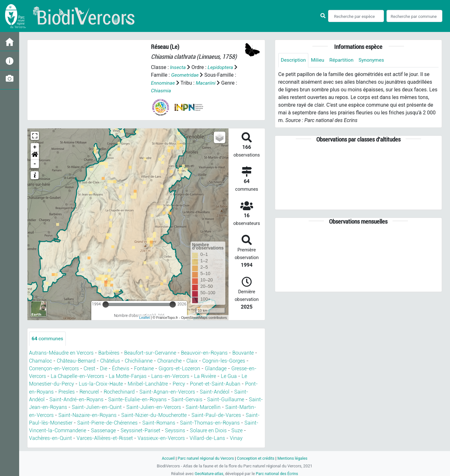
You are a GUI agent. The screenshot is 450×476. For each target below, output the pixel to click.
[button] (35, 155)
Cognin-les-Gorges (224, 361)
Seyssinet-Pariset (140, 430)
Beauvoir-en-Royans (204, 353)
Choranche (169, 361)
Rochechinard (119, 391)
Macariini (207, 83)
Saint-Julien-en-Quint (97, 407)
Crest (89, 368)
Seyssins (175, 430)
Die (104, 368)
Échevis (121, 368)
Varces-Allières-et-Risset (105, 437)
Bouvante (243, 353)
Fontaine (144, 368)
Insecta (178, 67)
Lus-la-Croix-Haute (101, 384)
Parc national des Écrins (277, 472)
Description (294, 60)
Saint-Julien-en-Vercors (154, 407)
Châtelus (110, 361)
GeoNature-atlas (208, 472)
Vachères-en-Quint (50, 437)
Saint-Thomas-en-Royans (210, 422)
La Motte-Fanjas (128, 376)
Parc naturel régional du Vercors (205, 457)
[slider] (106, 304)
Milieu (319, 60)
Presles (67, 391)
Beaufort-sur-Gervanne (150, 353)
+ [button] (35, 147)
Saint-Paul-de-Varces (216, 414)
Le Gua (229, 376)
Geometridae (185, 75)
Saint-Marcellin (203, 407)
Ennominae (163, 83)
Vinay (236, 437)
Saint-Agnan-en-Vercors (167, 391)
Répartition (343, 60)
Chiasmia (161, 90)
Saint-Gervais (187, 399)
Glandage (216, 368)
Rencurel (89, 391)
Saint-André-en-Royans (76, 399)
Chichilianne (139, 361)
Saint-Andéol (215, 391)
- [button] (35, 164)
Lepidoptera (221, 67)
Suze (237, 430)
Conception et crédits (256, 457)
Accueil (166, 457)
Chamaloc (41, 361)
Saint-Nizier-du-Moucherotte (154, 414)
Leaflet (144, 317)
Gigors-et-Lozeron (179, 368)
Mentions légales (294, 457)
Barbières (109, 353)
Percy (179, 384)
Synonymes (374, 60)
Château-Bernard (76, 361)
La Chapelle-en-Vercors (77, 376)
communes (48, 338)
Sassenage (103, 430)
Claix (192, 361)
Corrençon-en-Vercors (54, 368)
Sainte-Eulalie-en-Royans (137, 399)
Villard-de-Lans (207, 437)
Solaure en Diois (208, 430)
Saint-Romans (159, 422)
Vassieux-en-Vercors (161, 437)
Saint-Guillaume (226, 399)
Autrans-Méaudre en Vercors (61, 353)
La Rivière (205, 376)
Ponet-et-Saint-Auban (215, 384)
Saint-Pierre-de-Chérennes (107, 422)
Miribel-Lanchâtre (148, 384)
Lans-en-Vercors (170, 376)
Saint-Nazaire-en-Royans (87, 414)
